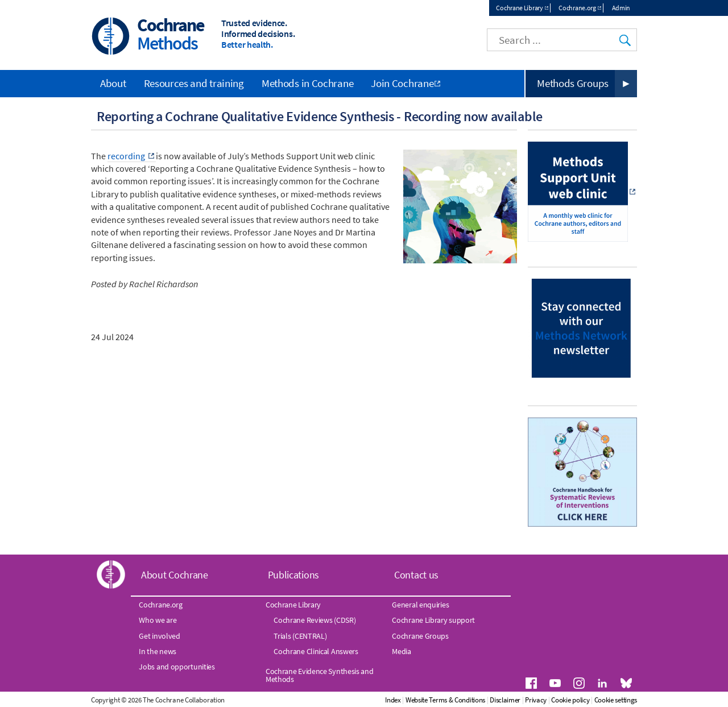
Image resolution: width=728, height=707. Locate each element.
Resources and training (194, 83)
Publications (293, 575)
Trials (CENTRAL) (300, 636)
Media (402, 651)
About (113, 83)
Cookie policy (570, 700)
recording (127, 156)
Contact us (416, 575)
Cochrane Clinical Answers (316, 651)
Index (393, 700)
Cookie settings (616, 700)
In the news (158, 651)
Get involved (159, 636)
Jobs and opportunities (177, 667)
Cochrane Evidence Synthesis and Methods (320, 675)
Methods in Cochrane (307, 83)
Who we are (158, 620)
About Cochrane (175, 575)
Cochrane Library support (433, 620)
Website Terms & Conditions (445, 700)
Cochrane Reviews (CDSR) (315, 620)
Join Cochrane (402, 83)
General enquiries (420, 605)
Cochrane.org (577, 8)
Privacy (536, 700)
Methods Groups (573, 83)
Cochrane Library (519, 8)
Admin (621, 8)
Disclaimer (505, 700)
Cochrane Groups (420, 636)
